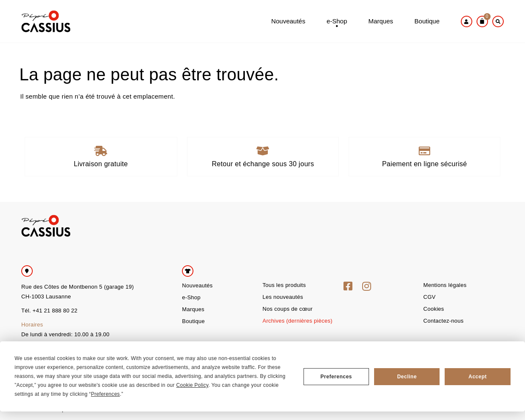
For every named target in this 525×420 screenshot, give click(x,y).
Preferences (336, 377)
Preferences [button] (105, 394)
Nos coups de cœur (287, 309)
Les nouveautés (282, 297)
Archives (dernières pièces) (297, 321)
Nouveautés (288, 21)
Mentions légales (445, 285)
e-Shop (337, 25)
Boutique (427, 21)
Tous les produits (284, 285)
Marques (380, 21)
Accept (478, 377)
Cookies (434, 309)
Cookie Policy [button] (193, 385)
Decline (407, 377)
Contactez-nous (444, 321)
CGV (430, 297)
